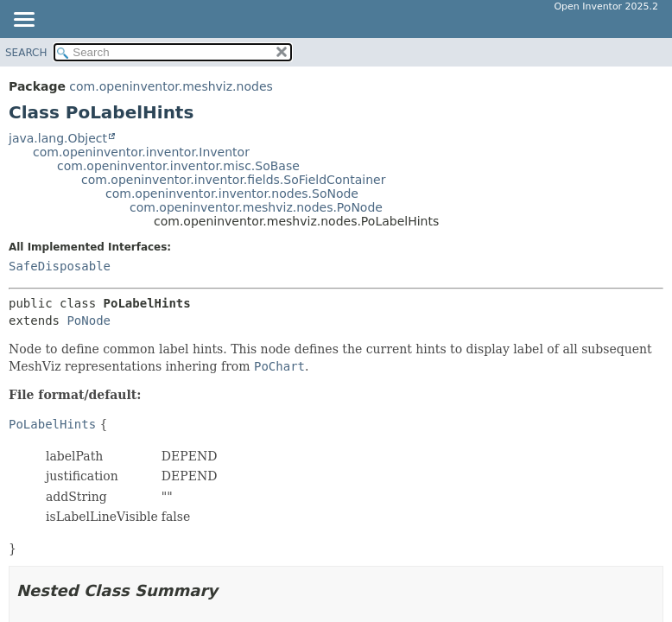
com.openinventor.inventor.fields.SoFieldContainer (233, 180)
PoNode (89, 321)
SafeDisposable (60, 266)
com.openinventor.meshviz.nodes (171, 86)
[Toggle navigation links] (23, 21)
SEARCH (26, 53)
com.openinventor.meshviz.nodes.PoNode (256, 207)
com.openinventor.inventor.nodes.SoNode (232, 194)
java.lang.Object (58, 138)
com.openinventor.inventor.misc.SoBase (178, 166)
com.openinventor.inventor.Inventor (141, 152)
